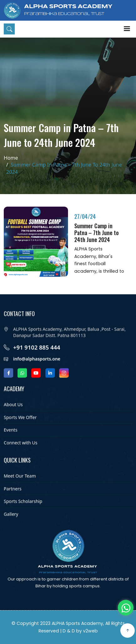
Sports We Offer (20, 426)
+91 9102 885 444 (37, 356)
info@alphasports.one (37, 368)
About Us (13, 413)
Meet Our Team (20, 484)
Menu (127, 29)
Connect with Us (21, 451)
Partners (13, 497)
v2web (90, 631)
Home (11, 158)
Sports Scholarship (23, 510)
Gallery (11, 523)
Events (10, 439)
